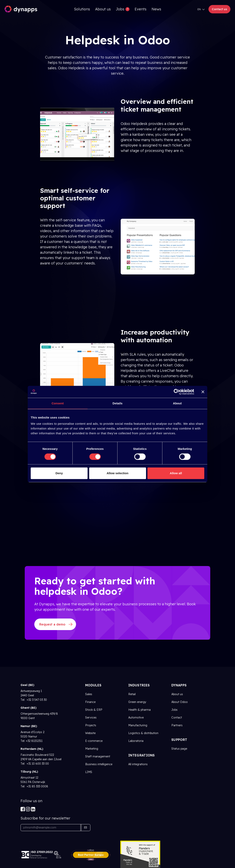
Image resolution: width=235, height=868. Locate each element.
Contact (177, 718)
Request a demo (52, 624)
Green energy (137, 702)
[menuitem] (82, 9)
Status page (179, 749)
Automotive (136, 718)
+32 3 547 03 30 (36, 700)
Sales (89, 694)
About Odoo (180, 702)
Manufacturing (138, 725)
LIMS (89, 772)
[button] (85, 828)
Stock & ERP (94, 710)
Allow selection (117, 473)
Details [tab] (117, 403)
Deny (59, 473)
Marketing (92, 749)
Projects (91, 725)
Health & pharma (139, 710)
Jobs (174, 710)
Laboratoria (136, 741)
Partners (177, 725)
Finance (90, 702)
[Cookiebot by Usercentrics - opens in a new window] (177, 392)
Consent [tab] (58, 403)
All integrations (138, 764)
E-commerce (94, 741)
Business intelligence (99, 764)
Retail (132, 694)
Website (90, 733)
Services (91, 718)
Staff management (98, 756)
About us (177, 694)
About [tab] (177, 403)
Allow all (176, 473)
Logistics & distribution (143, 733)
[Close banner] (203, 392)
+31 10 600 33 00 (37, 764)
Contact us (219, 9)
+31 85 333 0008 (37, 786)
